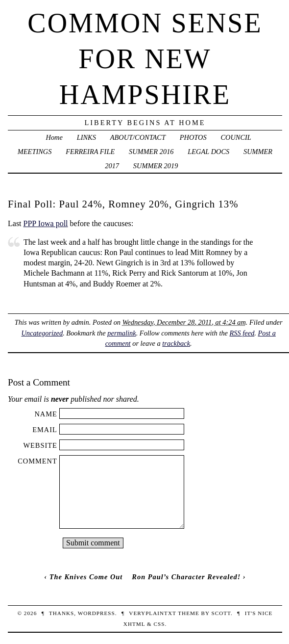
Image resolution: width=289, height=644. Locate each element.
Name (46, 414)
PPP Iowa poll (46, 223)
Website (40, 445)
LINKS (86, 137)
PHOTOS (193, 137)
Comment (37, 461)
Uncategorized (42, 333)
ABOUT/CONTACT (138, 137)
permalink (121, 333)
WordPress (96, 613)
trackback (176, 343)
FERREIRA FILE (90, 152)
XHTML (134, 624)
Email (45, 430)
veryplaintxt (152, 613)
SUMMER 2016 (151, 152)
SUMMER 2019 (156, 166)
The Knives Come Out (86, 577)
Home (54, 137)
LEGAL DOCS (208, 152)
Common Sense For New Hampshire (145, 59)
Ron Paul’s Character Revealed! (186, 577)
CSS (159, 624)
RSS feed (242, 333)
